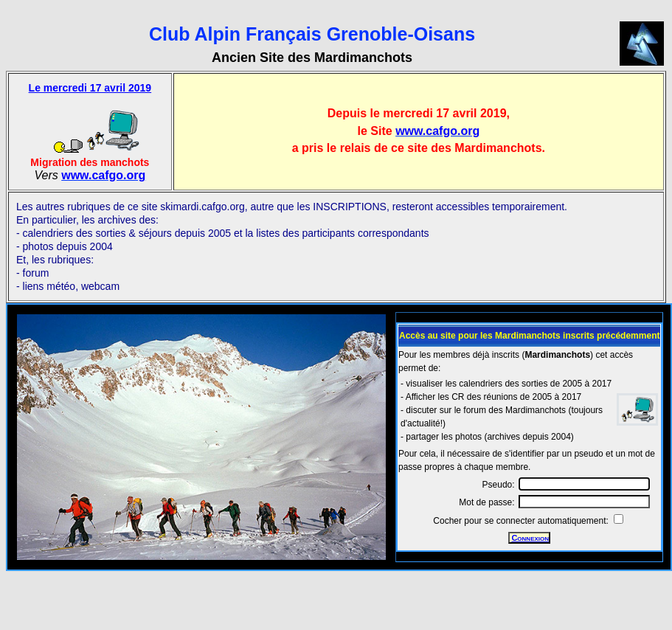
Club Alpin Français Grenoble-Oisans (312, 34)
